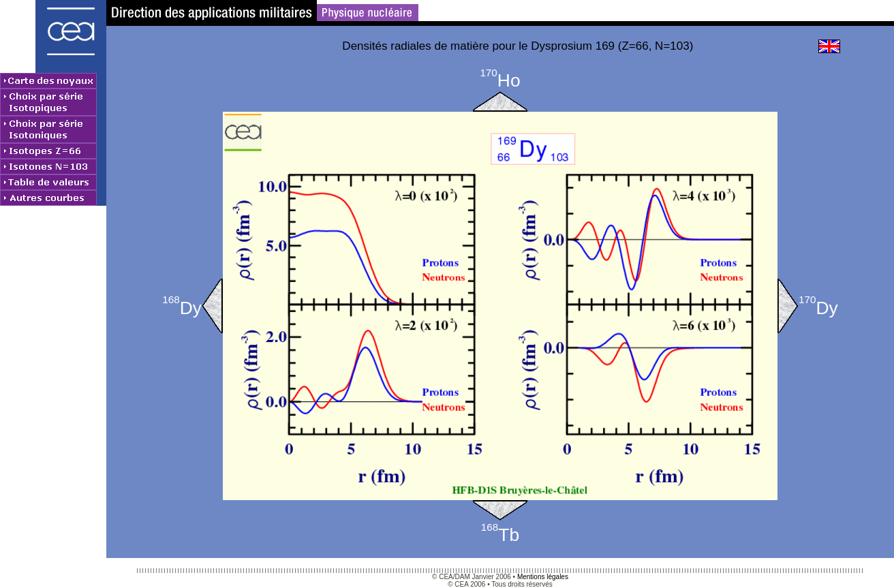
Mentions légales (543, 577)
